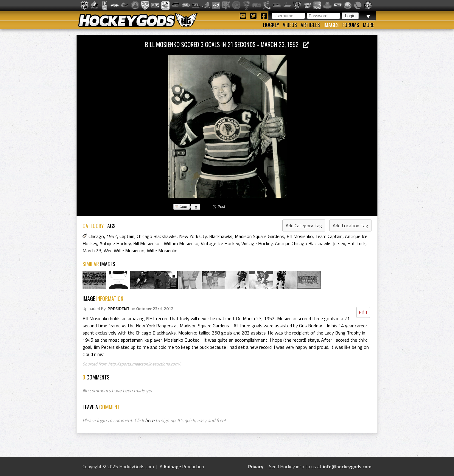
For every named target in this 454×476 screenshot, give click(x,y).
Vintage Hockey (257, 243)
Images (331, 25)
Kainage (172, 466)
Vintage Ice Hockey (220, 243)
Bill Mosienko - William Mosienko (166, 243)
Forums (351, 25)
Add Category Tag (304, 225)
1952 (112, 236)
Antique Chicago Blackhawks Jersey (310, 243)
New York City (193, 236)
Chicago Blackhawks (157, 236)
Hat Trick (356, 243)
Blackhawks (221, 236)
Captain (127, 236)
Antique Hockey (115, 243)
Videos (290, 25)
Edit (363, 312)
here (150, 420)
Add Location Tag (350, 225)
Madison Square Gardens (259, 236)
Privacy (256, 466)
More (369, 25)
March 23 (92, 251)
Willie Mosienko (162, 251)
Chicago (96, 236)
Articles (310, 25)
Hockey (271, 25)
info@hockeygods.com (347, 466)
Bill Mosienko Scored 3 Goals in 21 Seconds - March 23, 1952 (227, 44)
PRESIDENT (119, 309)
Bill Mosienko (300, 236)
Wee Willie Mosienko (124, 251)
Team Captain (329, 236)
